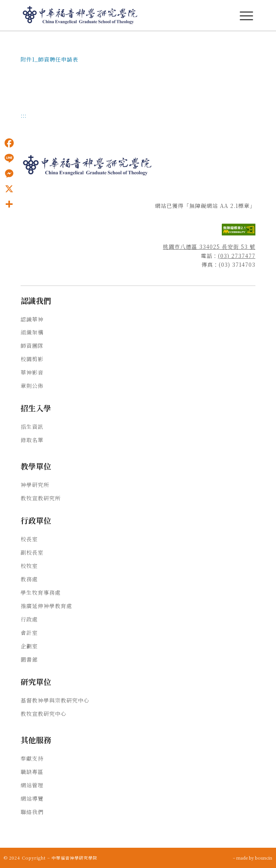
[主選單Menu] (246, 16)
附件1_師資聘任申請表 (49, 59)
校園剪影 (32, 359)
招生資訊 (32, 427)
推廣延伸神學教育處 (46, 606)
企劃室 (29, 646)
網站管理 (32, 785)
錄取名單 (32, 440)
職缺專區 (32, 772)
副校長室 (32, 552)
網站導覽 (32, 798)
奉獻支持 (32, 758)
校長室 (29, 539)
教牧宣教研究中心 (44, 714)
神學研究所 (35, 485)
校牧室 (29, 566)
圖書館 (29, 659)
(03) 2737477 (237, 256)
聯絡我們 (32, 812)
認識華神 (32, 319)
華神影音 (32, 372)
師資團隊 (32, 346)
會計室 (29, 633)
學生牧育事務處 (41, 592)
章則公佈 (32, 386)
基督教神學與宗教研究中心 (55, 700)
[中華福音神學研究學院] (115, 15)
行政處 (29, 619)
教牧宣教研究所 (41, 498)
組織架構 (32, 332)
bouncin (264, 858)
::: (23, 115)
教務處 (29, 579)
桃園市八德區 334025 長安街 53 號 (209, 247)
